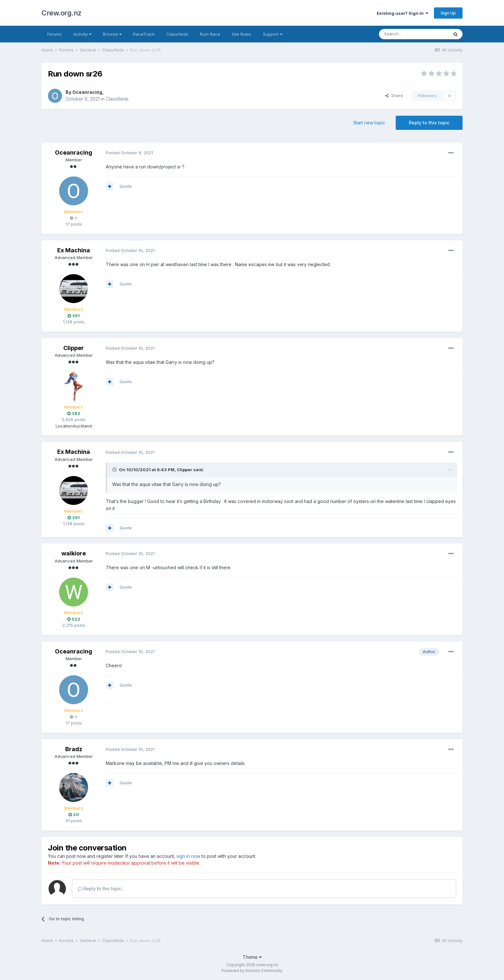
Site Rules (242, 34)
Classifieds (177, 34)
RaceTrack (144, 34)
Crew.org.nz (62, 13)
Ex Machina (74, 250)
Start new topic (369, 123)
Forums (54, 34)
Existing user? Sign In (402, 13)
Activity (82, 34)
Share (394, 95)
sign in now (188, 856)
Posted (129, 153)
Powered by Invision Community (252, 971)
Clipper (74, 348)
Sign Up (448, 13)
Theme (252, 957)
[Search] (414, 34)
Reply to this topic (429, 123)
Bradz (74, 749)
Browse (112, 34)
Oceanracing (87, 92)
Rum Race (210, 34)
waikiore (74, 553)
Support (273, 34)
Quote (126, 186)
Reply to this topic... (101, 889)
